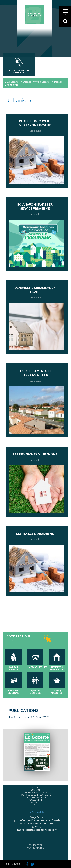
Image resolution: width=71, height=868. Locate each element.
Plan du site (35, 802)
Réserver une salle (57, 669)
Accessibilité (36, 800)
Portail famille (14, 669)
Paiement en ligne (14, 692)
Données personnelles (35, 797)
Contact (35, 790)
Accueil (36, 788)
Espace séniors (35, 692)
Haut (36, 804)
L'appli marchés (57, 692)
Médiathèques (38, 667)
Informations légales (35, 792)
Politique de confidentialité (35, 795)
